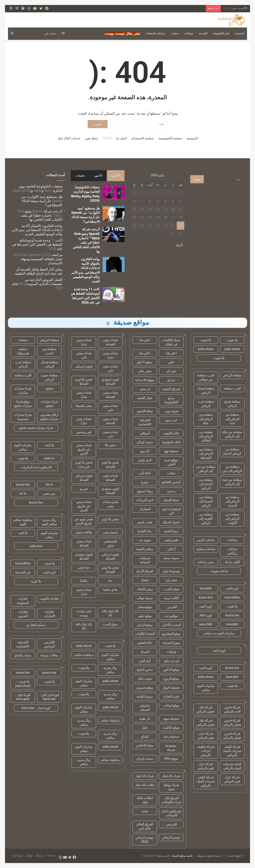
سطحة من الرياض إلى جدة (232, 419)
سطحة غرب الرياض (206, 404)
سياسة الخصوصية (170, 138)
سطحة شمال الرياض (206, 391)
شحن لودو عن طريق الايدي (84, 521)
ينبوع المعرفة (171, 643)
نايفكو (145, 737)
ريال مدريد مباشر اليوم (49, 522)
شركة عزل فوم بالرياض (206, 736)
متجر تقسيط (84, 406)
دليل (145, 728)
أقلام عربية (171, 598)
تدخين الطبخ (145, 670)
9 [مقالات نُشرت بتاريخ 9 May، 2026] (181, 209)
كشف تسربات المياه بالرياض (232, 766)
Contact (17, 856)
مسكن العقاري (36, 625)
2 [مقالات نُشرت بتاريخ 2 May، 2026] (181, 201)
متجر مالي (145, 371)
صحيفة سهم (171, 719)
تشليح (49, 388)
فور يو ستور (84, 432)
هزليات (171, 652)
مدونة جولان (145, 598)
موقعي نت (171, 616)
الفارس (171, 607)
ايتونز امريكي (84, 366)
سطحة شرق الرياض (232, 404)
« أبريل (180, 245)
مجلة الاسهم (145, 411)
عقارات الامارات (49, 614)
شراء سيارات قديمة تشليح (36, 428)
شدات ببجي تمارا (84, 342)
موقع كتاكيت (171, 728)
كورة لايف (232, 588)
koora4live (232, 597)
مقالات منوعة (49, 655)
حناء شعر (84, 568)
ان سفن (145, 389)
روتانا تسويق (145, 491)
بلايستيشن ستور (110, 543)
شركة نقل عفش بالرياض (206, 709)
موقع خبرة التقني (171, 462)
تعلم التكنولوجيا (221, 33)
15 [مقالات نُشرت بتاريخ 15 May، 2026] (134, 209)
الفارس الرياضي (49, 644)
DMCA (107, 138)
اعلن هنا (145, 340)
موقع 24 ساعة (145, 380)
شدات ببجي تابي (84, 355)
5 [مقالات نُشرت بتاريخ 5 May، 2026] (158, 201)
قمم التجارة (171, 697)
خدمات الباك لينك (69, 138)
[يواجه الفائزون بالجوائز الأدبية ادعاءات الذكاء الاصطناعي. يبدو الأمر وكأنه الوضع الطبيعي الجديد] (114, 264)
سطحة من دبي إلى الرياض (206, 469)
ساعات (232, 540)
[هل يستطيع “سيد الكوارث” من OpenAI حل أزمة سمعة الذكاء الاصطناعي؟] (114, 214)
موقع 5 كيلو (145, 362)
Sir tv (49, 485)
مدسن (171, 491)
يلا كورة (36, 581)
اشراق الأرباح (145, 571)
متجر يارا (171, 580)
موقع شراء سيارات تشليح (23, 404)
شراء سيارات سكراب (23, 391)
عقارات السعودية (23, 601)
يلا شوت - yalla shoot (23, 684)
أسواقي (145, 433)
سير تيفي (49, 494)
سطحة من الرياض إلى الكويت (232, 519)
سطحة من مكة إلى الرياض (232, 434)
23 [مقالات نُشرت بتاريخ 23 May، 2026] (180, 226)
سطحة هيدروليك (23, 351)
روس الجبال (145, 589)
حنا (110, 581)
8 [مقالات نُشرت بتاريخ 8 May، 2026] (134, 201)
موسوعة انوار (171, 571)
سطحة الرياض (232, 375)
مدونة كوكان (145, 442)
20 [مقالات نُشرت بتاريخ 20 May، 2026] (150, 217)
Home (51, 856)
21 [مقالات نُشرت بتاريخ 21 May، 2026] (142, 217)
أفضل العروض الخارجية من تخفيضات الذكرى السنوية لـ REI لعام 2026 (37, 284)
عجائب (171, 473)
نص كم (171, 371)
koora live (206, 597)
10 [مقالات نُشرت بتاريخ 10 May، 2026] (173, 209)
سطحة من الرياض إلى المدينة (232, 501)
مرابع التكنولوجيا (171, 400)
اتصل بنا (122, 138)
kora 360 (206, 624)
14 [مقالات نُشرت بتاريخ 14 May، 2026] (142, 209)
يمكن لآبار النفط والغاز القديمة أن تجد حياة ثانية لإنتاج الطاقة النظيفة (39, 271)
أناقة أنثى (145, 473)
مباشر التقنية (145, 549)
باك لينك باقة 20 (84, 626)
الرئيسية (240, 33)
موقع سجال (145, 607)
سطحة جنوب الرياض (49, 377)
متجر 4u (110, 445)
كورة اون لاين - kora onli (49, 697)
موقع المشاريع (171, 634)
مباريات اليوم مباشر (206, 688)
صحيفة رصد (171, 737)
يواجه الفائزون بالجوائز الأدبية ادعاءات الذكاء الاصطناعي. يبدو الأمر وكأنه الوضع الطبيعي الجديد (37, 230)
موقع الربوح (171, 679)
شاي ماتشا (110, 590)
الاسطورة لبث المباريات (36, 467)
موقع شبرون (145, 688)
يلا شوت (232, 340)
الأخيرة (116, 176)
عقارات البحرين (23, 614)
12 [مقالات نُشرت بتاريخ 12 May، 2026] (158, 209)
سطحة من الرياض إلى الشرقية (206, 454)
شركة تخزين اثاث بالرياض (232, 709)
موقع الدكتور (171, 670)
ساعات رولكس (232, 551)
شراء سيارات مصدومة (23, 417)
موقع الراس (145, 625)
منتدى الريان (145, 759)
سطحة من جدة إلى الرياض (232, 482)
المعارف (145, 509)
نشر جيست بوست (84, 613)
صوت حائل (145, 679)
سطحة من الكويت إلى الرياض (206, 519)
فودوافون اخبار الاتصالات (171, 813)
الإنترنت (203, 33)
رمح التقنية (171, 531)
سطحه (23, 340)
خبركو (171, 380)
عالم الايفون (171, 433)
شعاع (145, 580)
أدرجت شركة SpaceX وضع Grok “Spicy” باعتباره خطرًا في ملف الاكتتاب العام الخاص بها (40, 215)
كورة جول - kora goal (23, 697)
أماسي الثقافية (171, 482)
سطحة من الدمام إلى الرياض (206, 484)
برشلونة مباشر (84, 655)
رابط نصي (91, 138)
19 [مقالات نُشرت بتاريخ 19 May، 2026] (158, 217)
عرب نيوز (171, 420)
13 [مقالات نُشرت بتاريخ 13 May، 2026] (150, 209)
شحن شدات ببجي (110, 504)
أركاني (171, 549)
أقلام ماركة (232, 562)
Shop (29, 856)
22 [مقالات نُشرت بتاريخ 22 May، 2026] (134, 217)
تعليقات (80, 176)
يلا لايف (49, 445)
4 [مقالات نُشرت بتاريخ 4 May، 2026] (165, 201)
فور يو (84, 489)
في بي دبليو (171, 661)
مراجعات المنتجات (155, 33)
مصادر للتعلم (23, 655)
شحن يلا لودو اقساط (84, 382)
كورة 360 (206, 615)
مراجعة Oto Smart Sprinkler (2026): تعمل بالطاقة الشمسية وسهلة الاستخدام (37, 259)
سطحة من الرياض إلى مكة (206, 419)
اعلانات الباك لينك (145, 800)
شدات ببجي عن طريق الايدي (84, 449)
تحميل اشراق (171, 522)
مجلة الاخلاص (145, 745)
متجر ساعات (206, 562)
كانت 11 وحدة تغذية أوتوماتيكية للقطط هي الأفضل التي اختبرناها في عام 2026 (37, 244)
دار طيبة (145, 719)
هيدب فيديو (145, 522)
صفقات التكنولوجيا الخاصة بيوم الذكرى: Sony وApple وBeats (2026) (38, 188)
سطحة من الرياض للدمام (232, 451)
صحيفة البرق (171, 688)
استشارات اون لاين (171, 511)
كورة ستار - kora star (36, 708)
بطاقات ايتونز (84, 532)
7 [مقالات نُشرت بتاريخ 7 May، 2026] (142, 201)
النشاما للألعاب (145, 634)
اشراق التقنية (171, 389)
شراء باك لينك (171, 776)
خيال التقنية (145, 398)
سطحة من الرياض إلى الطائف (206, 436)
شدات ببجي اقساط (110, 342)
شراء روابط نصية (171, 787)
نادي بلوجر (145, 460)
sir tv (23, 494)
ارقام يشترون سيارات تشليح (49, 417)
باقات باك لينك (145, 785)
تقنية (145, 811)
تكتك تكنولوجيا (171, 442)
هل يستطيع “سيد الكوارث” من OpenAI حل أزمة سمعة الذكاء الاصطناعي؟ (42, 201)
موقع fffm (171, 759)
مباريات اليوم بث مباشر (219, 633)
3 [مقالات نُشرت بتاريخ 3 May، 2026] (173, 201)
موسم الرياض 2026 (145, 840)
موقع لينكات (171, 705)
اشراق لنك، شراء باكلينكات (171, 800)
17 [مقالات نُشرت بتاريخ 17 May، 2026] (173, 217)
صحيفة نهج (171, 451)
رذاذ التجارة (145, 531)
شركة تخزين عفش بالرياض (232, 723)
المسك (145, 652)
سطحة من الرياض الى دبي (232, 469)
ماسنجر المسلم (145, 708)
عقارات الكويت (49, 599)
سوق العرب (110, 624)
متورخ (145, 482)
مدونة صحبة (171, 558)
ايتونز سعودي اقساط (110, 382)
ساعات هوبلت (219, 571)
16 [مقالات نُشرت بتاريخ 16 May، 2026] (180, 217)
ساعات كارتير (206, 540)
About (40, 856)
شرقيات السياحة (145, 560)
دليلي (171, 362)
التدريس (171, 824)
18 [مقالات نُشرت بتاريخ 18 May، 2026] (165, 217)
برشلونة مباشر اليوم (23, 522)
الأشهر (98, 176)
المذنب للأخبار (171, 625)
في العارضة (23, 572)
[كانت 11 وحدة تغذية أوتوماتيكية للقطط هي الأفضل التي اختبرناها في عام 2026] (114, 294)
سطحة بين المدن (49, 351)
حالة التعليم (145, 643)
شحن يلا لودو (110, 519)
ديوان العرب (171, 589)
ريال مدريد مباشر (110, 670)
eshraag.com (150, 856)
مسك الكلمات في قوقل (171, 342)
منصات (175, 33)
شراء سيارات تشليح (49, 404)
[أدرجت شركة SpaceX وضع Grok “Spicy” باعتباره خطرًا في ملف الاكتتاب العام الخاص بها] (114, 235)
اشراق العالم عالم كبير (145, 826)
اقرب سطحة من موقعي (206, 377)
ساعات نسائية (206, 549)
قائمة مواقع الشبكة (182, 856)
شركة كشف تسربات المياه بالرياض (232, 751)
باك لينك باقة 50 (110, 613)
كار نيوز (145, 451)
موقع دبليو (145, 616)
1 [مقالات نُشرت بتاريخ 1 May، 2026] (134, 193)
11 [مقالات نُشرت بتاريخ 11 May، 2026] (165, 209)
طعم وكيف (171, 540)
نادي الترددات (145, 500)
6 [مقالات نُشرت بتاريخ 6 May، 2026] (150, 201)
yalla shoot (232, 349)
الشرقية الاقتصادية (145, 422)
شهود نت (145, 540)
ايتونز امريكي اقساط (84, 478)
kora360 (206, 588)
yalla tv (49, 458)
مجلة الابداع (171, 500)
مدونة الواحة (145, 697)
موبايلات (189, 33)
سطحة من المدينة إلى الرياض (206, 501)
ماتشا (84, 581)
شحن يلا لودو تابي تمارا (84, 465)
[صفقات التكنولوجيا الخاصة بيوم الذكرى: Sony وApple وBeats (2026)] (114, 193)
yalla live (36, 546)
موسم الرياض (171, 837)
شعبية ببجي (110, 532)
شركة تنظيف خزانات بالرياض (206, 751)
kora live (232, 677)
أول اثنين (145, 661)
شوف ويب (171, 411)
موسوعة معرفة (171, 748)
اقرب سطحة (232, 388)
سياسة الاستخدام (143, 138)
